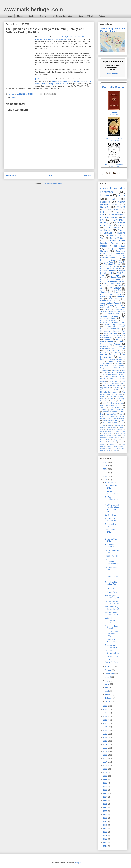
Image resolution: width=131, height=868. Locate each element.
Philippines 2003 (119, 322)
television (120, 429)
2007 (105, 751)
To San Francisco (112, 556)
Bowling (114, 401)
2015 (105, 723)
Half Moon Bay (108, 372)
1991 (105, 804)
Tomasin (103, 410)
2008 (105, 748)
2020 (105, 706)
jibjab (124, 370)
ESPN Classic (119, 423)
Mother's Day (115, 290)
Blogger (78, 863)
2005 (105, 758)
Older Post (87, 175)
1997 (105, 787)
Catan (119, 292)
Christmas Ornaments (109, 266)
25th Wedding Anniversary (115, 325)
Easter (119, 294)
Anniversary (106, 230)
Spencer (108, 535)
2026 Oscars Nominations (62, 16)
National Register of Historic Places (113, 216)
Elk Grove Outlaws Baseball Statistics (113, 242)
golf (114, 199)
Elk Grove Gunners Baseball (113, 281)
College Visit (105, 346)
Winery (116, 450)
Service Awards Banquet (116, 375)
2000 (105, 776)
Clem (102, 290)
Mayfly (103, 305)
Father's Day (106, 296)
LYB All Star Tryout (109, 355)
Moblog (104, 212)
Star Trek (112, 396)
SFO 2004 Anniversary (117, 418)
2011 (105, 737)
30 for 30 (121, 207)
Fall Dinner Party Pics (113, 300)
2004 (105, 762)
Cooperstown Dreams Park (113, 331)
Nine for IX (119, 364)
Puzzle (121, 442)
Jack (121, 414)
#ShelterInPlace (113, 314)
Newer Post (11, 175)
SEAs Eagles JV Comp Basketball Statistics (113, 311)
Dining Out (105, 207)
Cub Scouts (113, 228)
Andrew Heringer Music (113, 203)
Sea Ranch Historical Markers (113, 267)
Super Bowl (120, 307)
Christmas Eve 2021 (111, 531)
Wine (102, 429)
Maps (110, 425)
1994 (105, 797)
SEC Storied (119, 425)
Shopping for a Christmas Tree (112, 646)
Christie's (104, 353)
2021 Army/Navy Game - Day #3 (112, 602)
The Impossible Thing (114, 139)
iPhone (108, 340)
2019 (105, 709)
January (109, 701)
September (110, 673)
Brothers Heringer (110, 412)
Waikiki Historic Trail (110, 421)
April (107, 691)
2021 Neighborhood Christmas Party (112, 562)
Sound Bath (112, 427)
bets (124, 383)
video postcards (106, 431)
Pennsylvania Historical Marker (113, 347)
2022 (105, 476)
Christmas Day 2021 (111, 525)
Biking (118, 340)
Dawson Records (120, 431)
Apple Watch (114, 381)
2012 (105, 734)
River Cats (104, 366)
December (110, 483)
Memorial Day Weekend (109, 392)
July (107, 680)
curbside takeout (109, 316)
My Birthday (115, 288)
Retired (102, 16)
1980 (105, 828)
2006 (105, 755)
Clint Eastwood (107, 342)
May (107, 687)
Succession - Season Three (111, 519)
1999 (105, 779)
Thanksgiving (106, 292)
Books (32, 16)
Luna (124, 381)
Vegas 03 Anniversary (117, 410)
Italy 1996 (117, 436)
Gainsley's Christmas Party (112, 652)
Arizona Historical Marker (113, 386)
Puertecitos (112, 442)
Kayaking (117, 353)
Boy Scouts (105, 388)
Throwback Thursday (113, 264)
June (107, 684)
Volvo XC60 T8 (116, 305)
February (109, 698)
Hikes (118, 212)
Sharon (103, 444)
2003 (105, 765)
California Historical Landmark (113, 190)
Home (9, 16)
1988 (105, 814)
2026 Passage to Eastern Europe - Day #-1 (113, 30)
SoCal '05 (114, 444)
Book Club (105, 307)
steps (107, 309)
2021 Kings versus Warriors (112, 551)
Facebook (105, 202)
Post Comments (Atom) (54, 184)
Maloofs (119, 390)
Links (102, 416)
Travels (43, 16)
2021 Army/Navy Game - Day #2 (112, 608)
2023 (105, 473)
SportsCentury (116, 407)
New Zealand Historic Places (111, 405)
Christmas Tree (107, 262)
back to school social (111, 383)
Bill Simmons (106, 338)
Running (121, 233)
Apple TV (122, 262)
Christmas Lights (108, 318)
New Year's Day (111, 333)
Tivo (121, 427)
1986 (105, 818)
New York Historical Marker (113, 403)
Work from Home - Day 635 (112, 627)
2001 (105, 772)
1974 (105, 846)
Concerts (117, 388)
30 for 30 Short (118, 238)
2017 (105, 716)
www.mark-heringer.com (33, 9)
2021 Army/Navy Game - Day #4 (112, 597)
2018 (105, 713)
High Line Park (111, 592)
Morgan (104, 246)
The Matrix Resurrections (111, 493)
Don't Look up (110, 515)
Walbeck (111, 448)
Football (114, 113)
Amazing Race (115, 361)
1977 (105, 839)
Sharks (103, 407)
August (108, 677)
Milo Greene (113, 210)
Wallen (112, 379)
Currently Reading (114, 87)
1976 (105, 842)
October (109, 670)
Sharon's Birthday (107, 271)
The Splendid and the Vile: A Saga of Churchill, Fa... (112, 508)
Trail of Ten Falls (111, 662)
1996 (105, 790)
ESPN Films (113, 299)
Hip (106, 573)
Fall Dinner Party (118, 253)
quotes (123, 421)
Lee (102, 215)
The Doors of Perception (114, 165)
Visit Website (113, 74)
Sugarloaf (115, 370)
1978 (105, 836)
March (108, 694)
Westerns (122, 338)
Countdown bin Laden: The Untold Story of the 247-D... (112, 585)
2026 (105, 462)
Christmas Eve (106, 286)
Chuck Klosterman (115, 114)
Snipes (102, 427)
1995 (105, 793)
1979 (105, 832)
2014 (105, 727)
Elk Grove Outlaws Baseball (113, 302)
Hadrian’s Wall (111, 414)
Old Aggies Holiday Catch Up (111, 499)
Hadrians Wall (107, 434)
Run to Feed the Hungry (111, 279)
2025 (105, 466)
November (110, 666)
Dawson (123, 401)
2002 (105, 769)
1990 (105, 807)
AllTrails (109, 256)
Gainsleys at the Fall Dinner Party (111, 634)
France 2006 (119, 246)
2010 (105, 741)
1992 (105, 800)
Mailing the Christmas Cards (110, 620)
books (14, 97)
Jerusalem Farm (106, 364)
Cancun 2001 (107, 423)
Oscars (103, 396)
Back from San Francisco (111, 546)
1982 (105, 822)
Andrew (122, 225)
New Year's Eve (113, 284)
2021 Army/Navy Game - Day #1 (112, 614)
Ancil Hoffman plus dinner (110, 641)
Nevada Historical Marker (113, 257)
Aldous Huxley (115, 166)
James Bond (116, 277)
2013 (105, 730)
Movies (20, 16)
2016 (105, 720)
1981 (105, 825)
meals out (110, 429)
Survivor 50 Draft (86, 16)
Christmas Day (106, 294)
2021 (105, 480)
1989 (105, 811)
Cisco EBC (116, 329)
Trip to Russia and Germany (113, 334)
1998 (105, 783)
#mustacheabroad (113, 350)
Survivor (122, 348)
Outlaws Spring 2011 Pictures (113, 343)
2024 (105, 469)
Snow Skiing (116, 260)
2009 (105, 744)
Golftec (103, 425)
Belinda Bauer (115, 140)
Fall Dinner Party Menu (113, 319)
